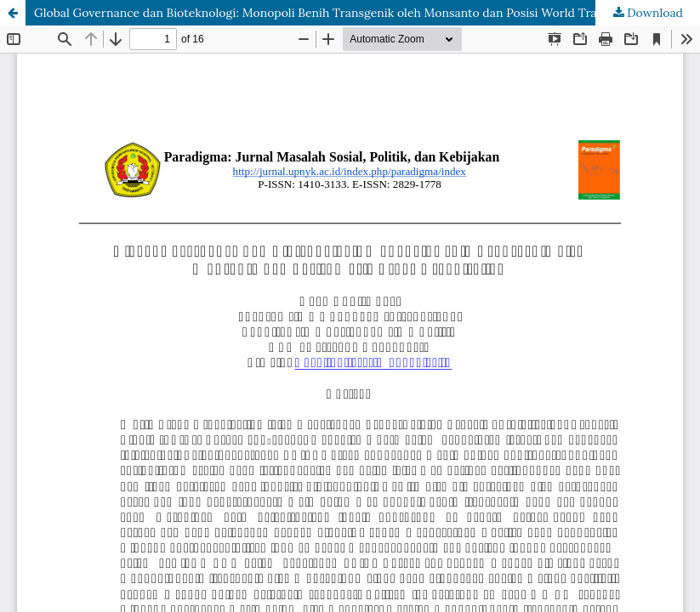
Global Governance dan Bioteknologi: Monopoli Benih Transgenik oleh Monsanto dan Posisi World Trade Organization (360, 13)
